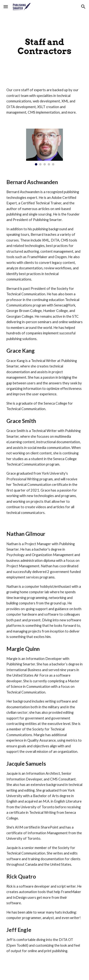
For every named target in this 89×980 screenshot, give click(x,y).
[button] (6, 7)
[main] (45, 46)
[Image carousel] (44, 147)
